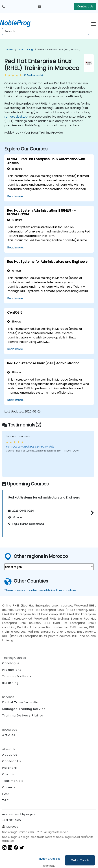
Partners (10, 768)
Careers (9, 787)
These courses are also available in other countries (40, 590)
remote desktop (16, 117)
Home (10, 49)
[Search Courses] (46, 31)
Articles (9, 735)
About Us (10, 755)
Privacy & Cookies (49, 859)
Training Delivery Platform (24, 715)
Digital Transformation (21, 702)
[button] (91, 513)
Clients (8, 774)
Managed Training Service (24, 709)
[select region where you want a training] (49, 567)
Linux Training (25, 49)
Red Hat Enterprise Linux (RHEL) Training (59, 49)
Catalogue (11, 663)
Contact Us (85, 6)
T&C (6, 800)
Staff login (49, 866)
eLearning (10, 683)
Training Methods (17, 676)
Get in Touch (80, 860)
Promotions (12, 670)
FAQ (6, 794)
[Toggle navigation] (94, 23)
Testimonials (13, 781)
